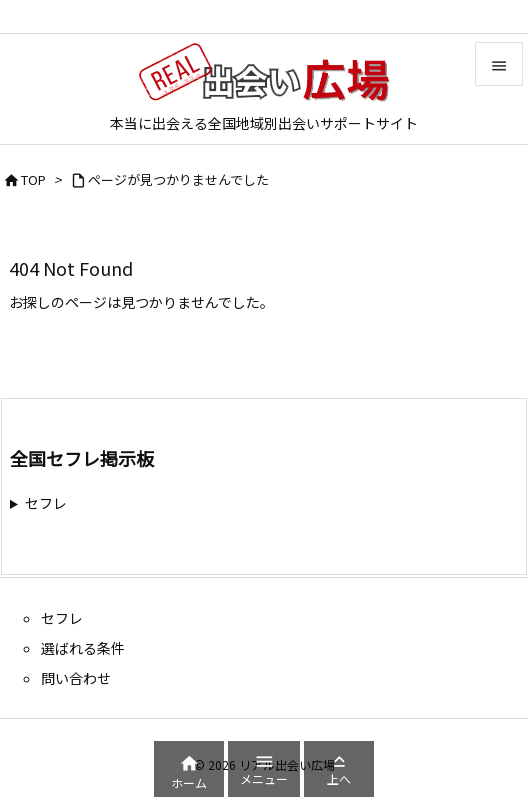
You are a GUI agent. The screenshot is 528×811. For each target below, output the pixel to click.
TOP (33, 179)
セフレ (46, 503)
